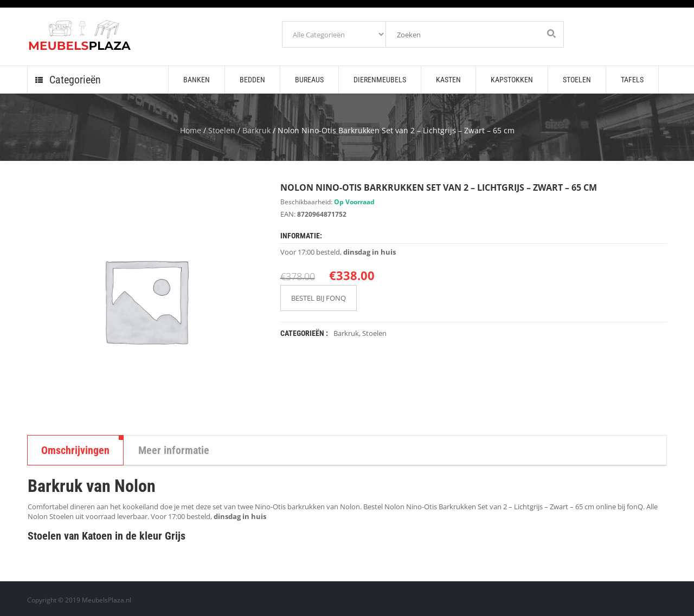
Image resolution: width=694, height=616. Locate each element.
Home (191, 130)
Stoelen (222, 130)
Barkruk (256, 130)
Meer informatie (174, 450)
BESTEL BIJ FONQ (319, 298)
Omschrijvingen (75, 450)
